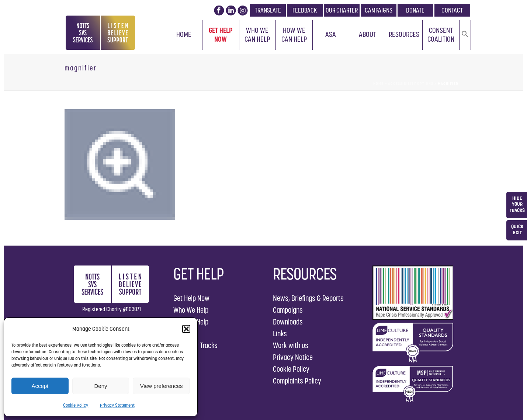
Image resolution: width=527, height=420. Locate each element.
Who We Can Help (257, 35)
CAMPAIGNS (379, 10)
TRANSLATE (268, 10)
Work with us (291, 345)
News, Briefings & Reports (308, 298)
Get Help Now (221, 35)
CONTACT (452, 10)
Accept (40, 386)
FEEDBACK (305, 10)
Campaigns (288, 310)
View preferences (162, 386)
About (367, 34)
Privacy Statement (117, 405)
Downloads (288, 322)
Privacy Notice (293, 357)
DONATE (415, 10)
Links (280, 334)
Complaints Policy (297, 381)
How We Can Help (294, 35)
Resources (404, 34)
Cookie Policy (76, 405)
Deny (100, 386)
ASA (331, 34)
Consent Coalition (441, 35)
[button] (186, 329)
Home (184, 34)
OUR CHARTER (342, 10)
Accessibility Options (411, 84)
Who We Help (191, 310)
